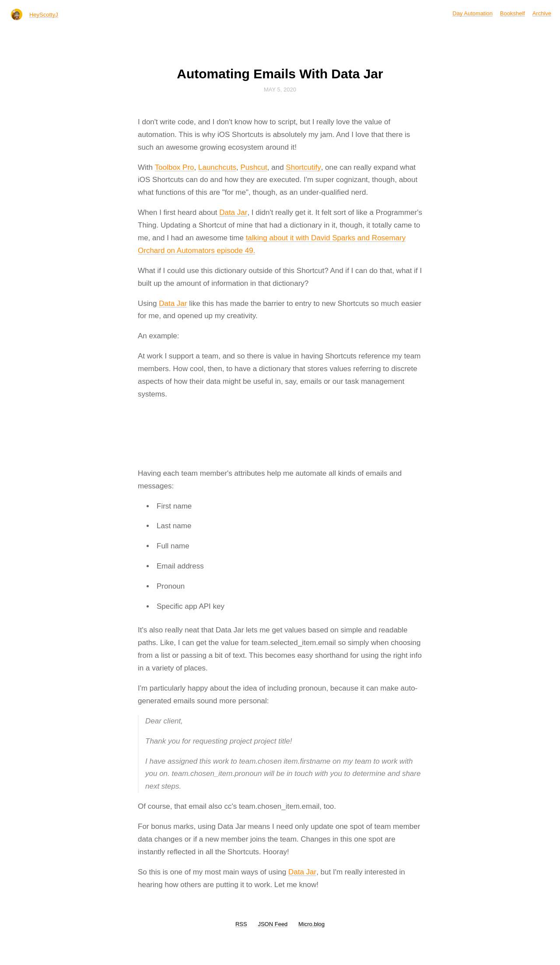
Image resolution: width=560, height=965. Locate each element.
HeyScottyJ (44, 15)
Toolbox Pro (175, 167)
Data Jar (233, 212)
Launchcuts (217, 167)
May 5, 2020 (280, 89)
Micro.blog (311, 924)
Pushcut (254, 167)
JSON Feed (273, 924)
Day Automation (472, 13)
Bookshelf (513, 13)
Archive (542, 13)
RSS (241, 924)
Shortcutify (303, 167)
